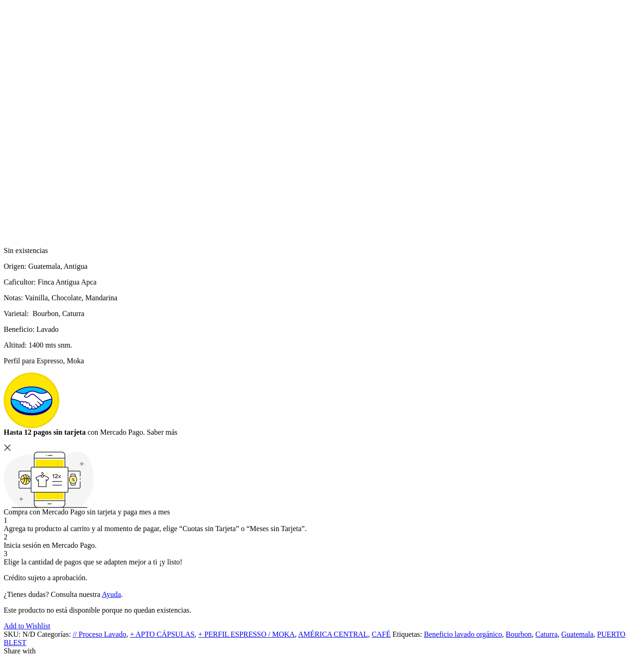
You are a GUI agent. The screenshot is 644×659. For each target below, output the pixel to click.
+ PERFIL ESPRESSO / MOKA (246, 634)
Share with (20, 651)
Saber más (162, 432)
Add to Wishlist (27, 626)
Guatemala (578, 634)
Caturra (547, 634)
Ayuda (111, 594)
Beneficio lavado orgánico (463, 634)
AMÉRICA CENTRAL (333, 634)
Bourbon (519, 634)
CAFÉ (381, 634)
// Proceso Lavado (100, 634)
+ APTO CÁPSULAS (162, 634)
